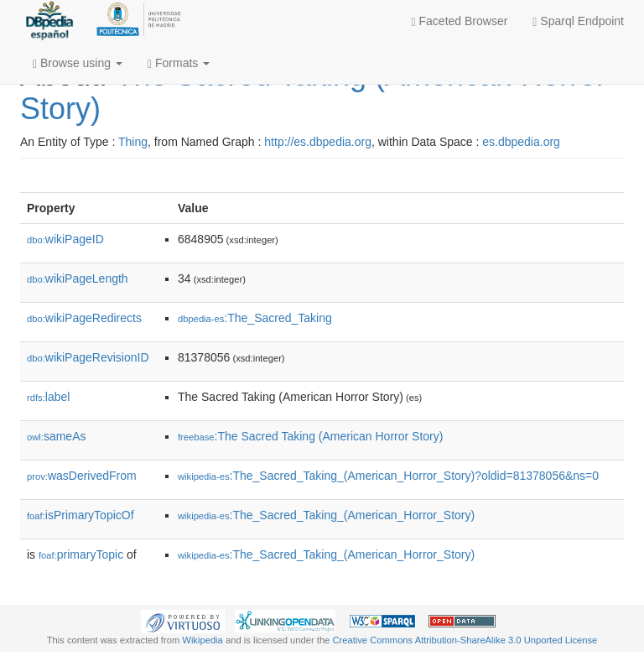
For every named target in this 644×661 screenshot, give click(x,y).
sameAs (56, 436)
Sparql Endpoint (578, 21)
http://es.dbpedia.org (318, 142)
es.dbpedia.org (521, 142)
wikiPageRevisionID (88, 357)
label (48, 397)
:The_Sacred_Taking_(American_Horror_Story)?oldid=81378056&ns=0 (388, 476)
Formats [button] (179, 63)
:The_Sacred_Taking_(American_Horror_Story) (326, 515)
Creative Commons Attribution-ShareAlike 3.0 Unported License (465, 640)
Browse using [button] (78, 63)
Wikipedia (203, 640)
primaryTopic (81, 554)
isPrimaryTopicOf (80, 515)
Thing (133, 142)
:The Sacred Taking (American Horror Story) (310, 436)
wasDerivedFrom (82, 476)
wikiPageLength (78, 278)
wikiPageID (65, 239)
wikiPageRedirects (84, 318)
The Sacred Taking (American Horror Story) (313, 92)
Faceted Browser (460, 21)
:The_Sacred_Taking (255, 318)
